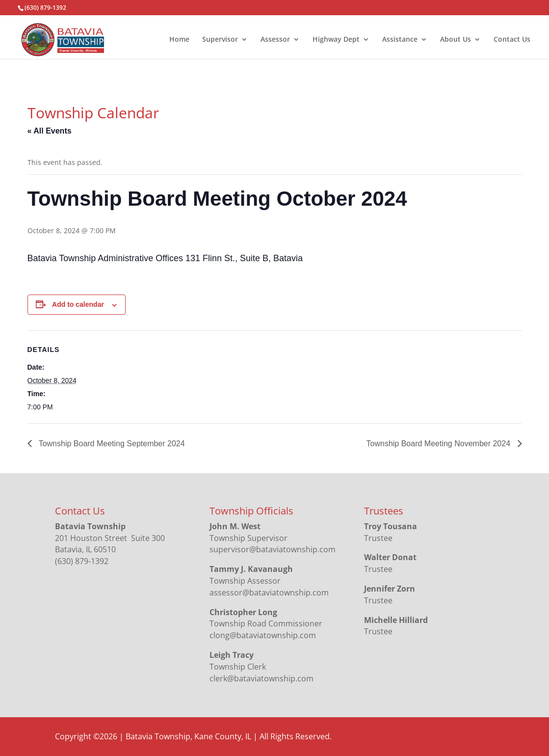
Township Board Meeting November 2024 (440, 444)
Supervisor (220, 40)
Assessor (275, 40)
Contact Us (512, 40)
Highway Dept (336, 40)
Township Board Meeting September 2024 (111, 444)
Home (179, 40)
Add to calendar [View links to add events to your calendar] (78, 304)
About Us (456, 40)
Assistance (400, 40)
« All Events (50, 131)
